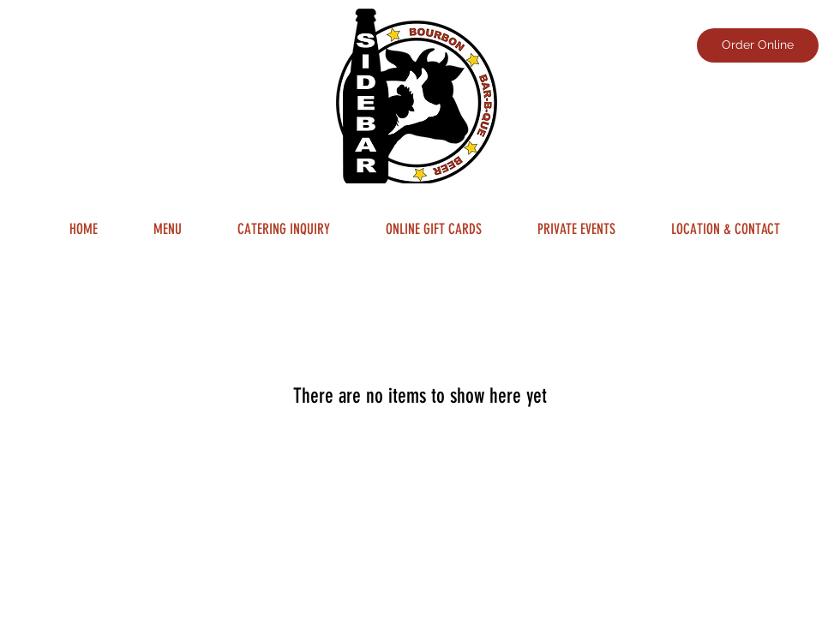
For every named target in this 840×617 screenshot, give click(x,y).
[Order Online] (758, 45)
